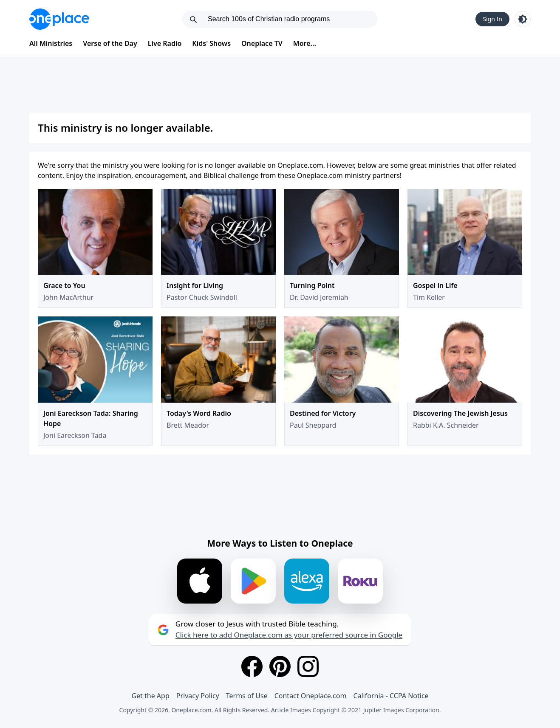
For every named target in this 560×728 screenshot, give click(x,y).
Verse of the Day (110, 43)
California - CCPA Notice (391, 696)
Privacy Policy (198, 696)
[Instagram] (308, 666)
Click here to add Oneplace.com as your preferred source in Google (289, 635)
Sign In (492, 19)
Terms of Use (247, 696)
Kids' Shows (211, 43)
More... (305, 43)
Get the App (150, 696)
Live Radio (165, 43)
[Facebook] (252, 666)
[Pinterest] (280, 666)
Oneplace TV (262, 43)
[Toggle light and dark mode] (523, 19)
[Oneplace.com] (59, 19)
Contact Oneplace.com (311, 696)
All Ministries (51, 43)
